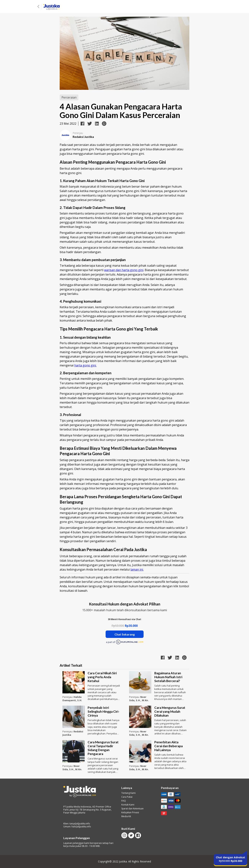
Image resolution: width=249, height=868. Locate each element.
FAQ (124, 801)
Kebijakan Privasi (130, 813)
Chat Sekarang (125, 634)
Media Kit (126, 816)
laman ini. (137, 569)
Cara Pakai (127, 797)
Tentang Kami (128, 793)
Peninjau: (68, 697)
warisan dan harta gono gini (124, 270)
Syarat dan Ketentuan (132, 809)
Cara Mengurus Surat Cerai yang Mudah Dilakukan (170, 711)
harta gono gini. (85, 365)
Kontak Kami (128, 805)
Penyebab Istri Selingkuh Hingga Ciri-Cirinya (103, 711)
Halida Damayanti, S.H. (72, 699)
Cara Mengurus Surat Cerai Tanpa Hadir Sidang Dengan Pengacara (103, 748)
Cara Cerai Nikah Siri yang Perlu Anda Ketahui (102, 677)
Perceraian (69, 97)
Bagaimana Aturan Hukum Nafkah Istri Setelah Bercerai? (168, 677)
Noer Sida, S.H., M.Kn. (139, 699)
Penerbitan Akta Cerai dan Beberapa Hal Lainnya (169, 746)
